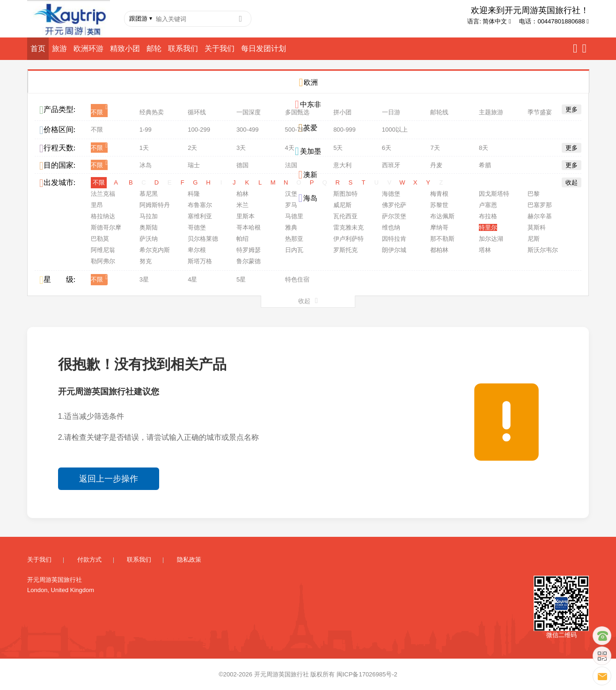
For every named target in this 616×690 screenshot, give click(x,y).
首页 (38, 48)
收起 (572, 180)
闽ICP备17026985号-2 (367, 671)
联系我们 (183, 48)
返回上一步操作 (109, 476)
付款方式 (89, 557)
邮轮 (154, 48)
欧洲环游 (88, 48)
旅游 (59, 48)
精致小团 (125, 48)
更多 (572, 109)
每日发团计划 (264, 48)
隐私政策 (189, 557)
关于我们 (220, 48)
